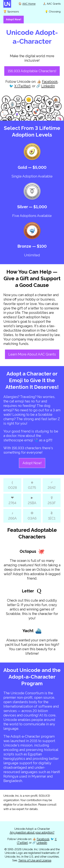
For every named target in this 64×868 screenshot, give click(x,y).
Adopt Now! (32, 463)
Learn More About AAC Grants (32, 354)
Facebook (50, 82)
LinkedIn (48, 86)
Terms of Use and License (35, 860)
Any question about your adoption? (32, 832)
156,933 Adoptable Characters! (32, 71)
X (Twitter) (22, 86)
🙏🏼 (52, 4)
